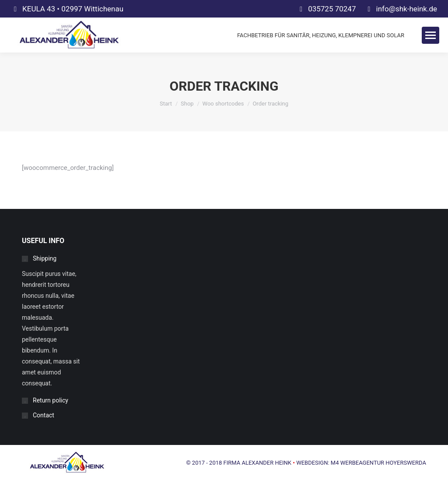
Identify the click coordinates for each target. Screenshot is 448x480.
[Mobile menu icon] (430, 35)
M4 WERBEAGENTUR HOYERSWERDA (378, 463)
